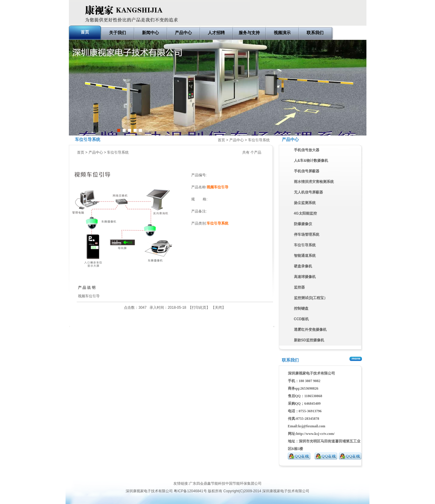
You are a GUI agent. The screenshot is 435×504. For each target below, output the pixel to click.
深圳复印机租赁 (58, 471)
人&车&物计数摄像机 (311, 161)
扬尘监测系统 (305, 203)
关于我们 (118, 33)
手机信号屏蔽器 (307, 171)
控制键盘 (301, 308)
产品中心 (183, 33)
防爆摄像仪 (303, 224)
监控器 (299, 287)
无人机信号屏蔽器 (308, 192)
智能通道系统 (305, 256)
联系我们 (315, 33)
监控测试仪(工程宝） (311, 298)
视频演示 (282, 33)
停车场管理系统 (307, 234)
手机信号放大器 (307, 150)
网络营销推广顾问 (14, 471)
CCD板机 (301, 319)
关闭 (218, 308)
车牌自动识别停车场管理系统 (217, 88)
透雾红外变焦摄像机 (310, 330)
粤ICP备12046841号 (190, 491)
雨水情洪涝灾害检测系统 (314, 182)
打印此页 (199, 308)
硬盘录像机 (303, 266)
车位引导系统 (259, 140)
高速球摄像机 (305, 277)
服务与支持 (249, 33)
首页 (85, 32)
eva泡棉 (38, 471)
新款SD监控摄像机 (309, 340)
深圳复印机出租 (84, 471)
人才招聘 (216, 33)
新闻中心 (150, 33)
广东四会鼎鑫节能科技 (207, 483)
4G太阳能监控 (305, 213)
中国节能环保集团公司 (243, 483)
